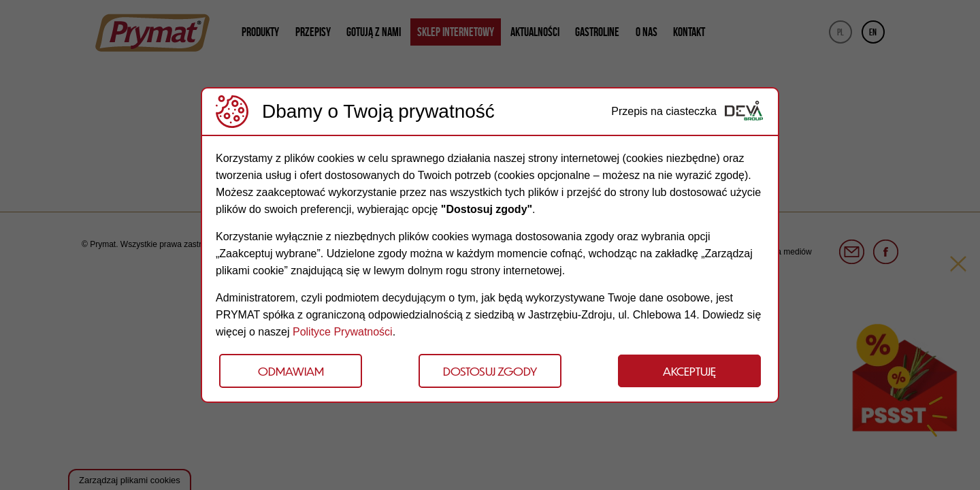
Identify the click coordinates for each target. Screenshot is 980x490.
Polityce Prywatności (343, 332)
